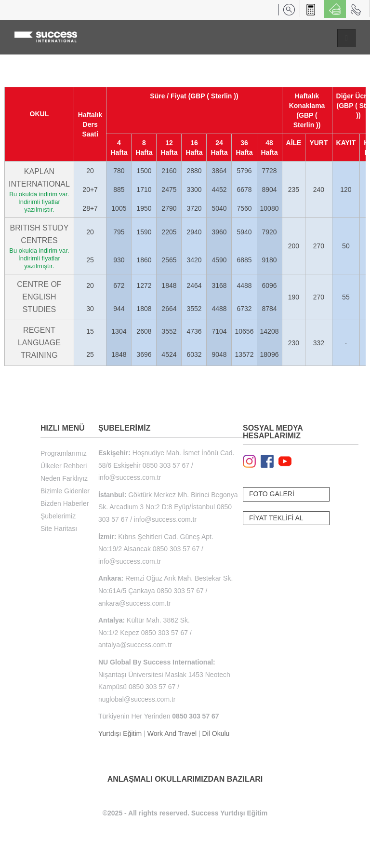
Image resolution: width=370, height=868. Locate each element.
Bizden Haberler (65, 503)
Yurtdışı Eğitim (120, 733)
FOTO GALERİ (272, 494)
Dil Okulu (216, 733)
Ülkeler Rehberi (64, 466)
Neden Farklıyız (64, 478)
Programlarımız (64, 453)
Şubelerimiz (58, 516)
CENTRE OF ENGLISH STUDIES (39, 297)
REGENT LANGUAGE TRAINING (39, 343)
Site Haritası (59, 529)
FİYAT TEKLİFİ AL (276, 518)
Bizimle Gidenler (65, 491)
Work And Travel (172, 733)
